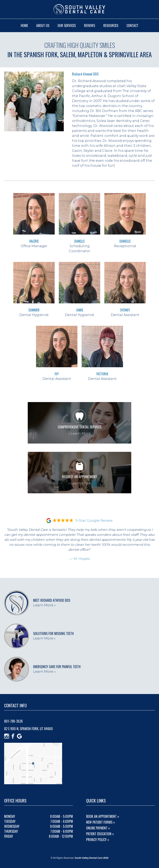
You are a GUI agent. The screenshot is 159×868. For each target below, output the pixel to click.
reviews (90, 26)
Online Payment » (98, 828)
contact (132, 26)
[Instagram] (7, 736)
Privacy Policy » (98, 840)
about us (43, 26)
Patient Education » (100, 834)
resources (111, 26)
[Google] (19, 736)
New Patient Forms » (101, 822)
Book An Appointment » (103, 816)
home (24, 26)
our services (67, 26)
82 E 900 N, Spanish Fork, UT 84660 (28, 729)
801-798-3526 (13, 721)
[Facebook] (13, 736)
